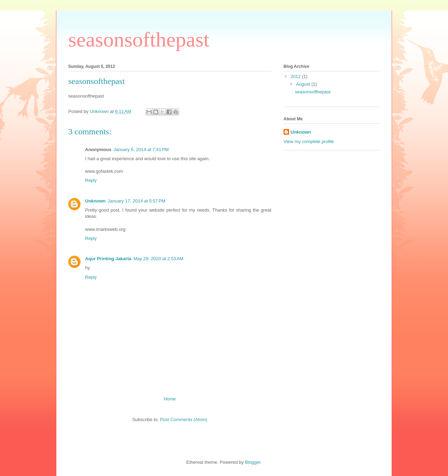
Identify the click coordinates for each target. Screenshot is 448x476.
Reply (91, 180)
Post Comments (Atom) (184, 420)
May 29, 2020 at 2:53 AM (158, 259)
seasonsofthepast (139, 40)
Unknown (95, 201)
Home (170, 399)
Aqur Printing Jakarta (108, 259)
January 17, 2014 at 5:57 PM (137, 201)
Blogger (253, 462)
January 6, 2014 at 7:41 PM (141, 150)
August (304, 84)
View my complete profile (309, 141)
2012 (296, 76)
